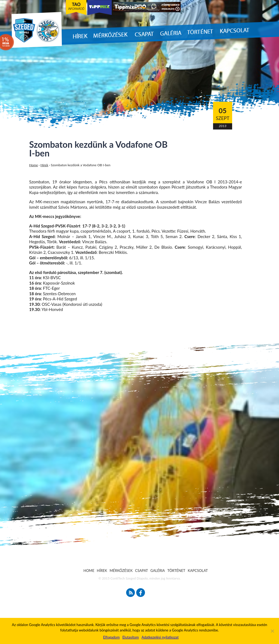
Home (34, 165)
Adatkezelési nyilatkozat (160, 637)
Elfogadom (111, 637)
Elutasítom (131, 637)
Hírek (45, 165)
